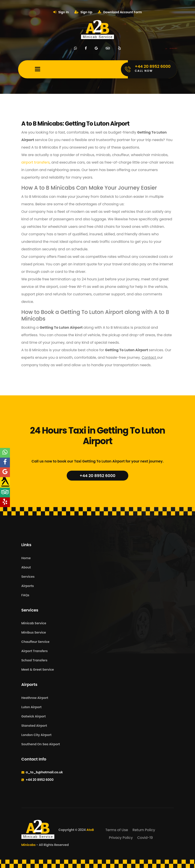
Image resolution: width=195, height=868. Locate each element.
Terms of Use (117, 830)
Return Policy (144, 830)
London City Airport (37, 735)
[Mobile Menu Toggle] (38, 69)
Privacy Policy (121, 838)
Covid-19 (145, 838)
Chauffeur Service (35, 642)
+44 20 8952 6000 (98, 476)
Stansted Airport (34, 726)
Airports (28, 586)
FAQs (25, 595)
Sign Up (83, 12)
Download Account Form (120, 12)
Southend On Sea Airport (41, 744)
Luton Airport (32, 707)
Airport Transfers (35, 651)
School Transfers (34, 660)
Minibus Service (34, 632)
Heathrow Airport (35, 698)
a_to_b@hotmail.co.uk (44, 772)
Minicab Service (34, 623)
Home (26, 558)
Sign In (61, 12)
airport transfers (36, 162)
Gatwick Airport (34, 716)
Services (28, 577)
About (26, 567)
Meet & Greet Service (38, 670)
